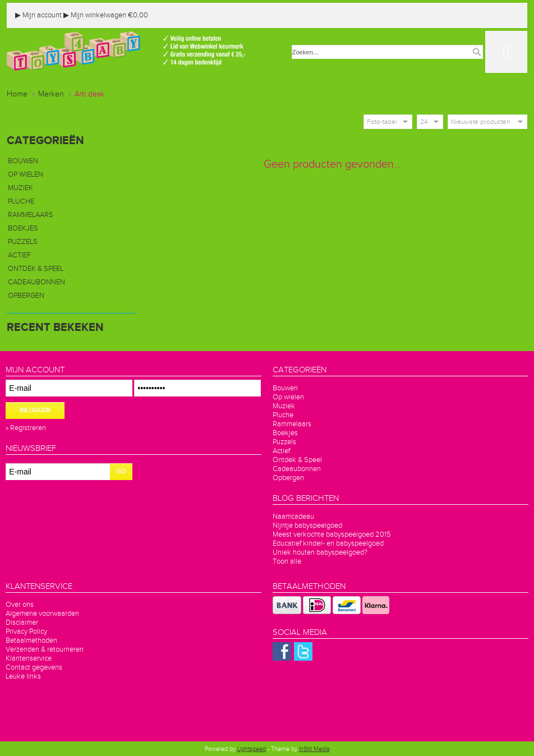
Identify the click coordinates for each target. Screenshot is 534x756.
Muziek (20, 188)
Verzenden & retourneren (45, 649)
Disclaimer (22, 623)
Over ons (20, 605)
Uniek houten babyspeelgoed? (320, 552)
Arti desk (89, 94)
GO (121, 471)
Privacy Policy (26, 631)
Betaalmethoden (31, 640)
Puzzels (23, 242)
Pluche (21, 201)
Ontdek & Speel (36, 269)
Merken (51, 94)
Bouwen (23, 161)
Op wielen (26, 174)
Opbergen (26, 296)
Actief (19, 255)
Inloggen (35, 410)
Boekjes (23, 228)
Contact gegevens (34, 667)
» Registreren (26, 428)
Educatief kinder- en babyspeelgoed (328, 543)
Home (17, 94)
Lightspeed (252, 749)
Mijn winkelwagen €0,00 (106, 15)
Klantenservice (29, 658)
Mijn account (38, 15)
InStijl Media (314, 749)
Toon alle (287, 561)
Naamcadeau (293, 517)
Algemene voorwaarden (42, 614)
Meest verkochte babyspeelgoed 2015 (332, 534)
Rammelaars (31, 215)
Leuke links (23, 676)
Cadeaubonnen (36, 282)
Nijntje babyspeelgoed (307, 525)
